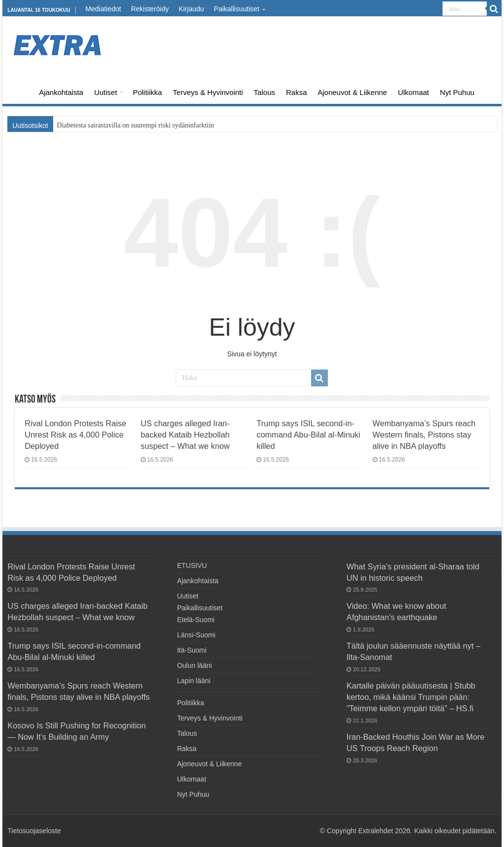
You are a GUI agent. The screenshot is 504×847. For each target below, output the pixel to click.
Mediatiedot (103, 9)
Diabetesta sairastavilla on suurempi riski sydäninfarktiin (136, 125)
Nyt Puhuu (457, 92)
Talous (265, 92)
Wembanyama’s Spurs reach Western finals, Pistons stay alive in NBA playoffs (424, 435)
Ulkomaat (413, 92)
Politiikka (147, 92)
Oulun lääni (195, 665)
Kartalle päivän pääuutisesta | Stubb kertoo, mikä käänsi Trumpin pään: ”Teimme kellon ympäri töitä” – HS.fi (411, 697)
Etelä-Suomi (196, 620)
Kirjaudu (191, 9)
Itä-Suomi (192, 650)
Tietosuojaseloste (34, 831)
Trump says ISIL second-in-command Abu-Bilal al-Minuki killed (308, 435)
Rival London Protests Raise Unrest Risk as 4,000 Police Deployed (75, 435)
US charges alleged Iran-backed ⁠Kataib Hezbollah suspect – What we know (185, 435)
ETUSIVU (20, 91)
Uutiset (106, 92)
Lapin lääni (194, 681)
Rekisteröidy (150, 9)
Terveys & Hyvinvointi (208, 92)
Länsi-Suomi (196, 635)
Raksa (297, 92)
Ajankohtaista (61, 92)
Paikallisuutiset (236, 9)
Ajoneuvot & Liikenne (353, 92)
